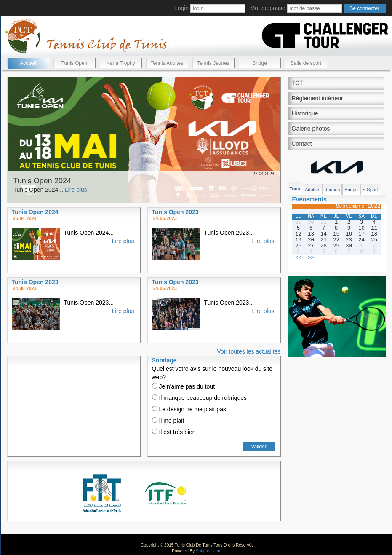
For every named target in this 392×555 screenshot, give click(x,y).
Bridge (260, 63)
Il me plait (168, 421)
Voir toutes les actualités (249, 351)
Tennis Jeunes (213, 63)
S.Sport (370, 190)
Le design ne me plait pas (189, 409)
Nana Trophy (121, 63)
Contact (302, 144)
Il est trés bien (174, 432)
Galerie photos (311, 129)
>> (311, 258)
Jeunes (332, 190)
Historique (305, 113)
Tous (295, 189)
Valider (259, 447)
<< (298, 258)
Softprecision (208, 551)
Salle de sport (306, 63)
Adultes (313, 190)
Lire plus (76, 190)
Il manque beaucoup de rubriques (199, 398)
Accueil (28, 63)
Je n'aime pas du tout (184, 386)
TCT (297, 83)
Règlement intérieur (317, 98)
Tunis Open (75, 63)
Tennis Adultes (167, 63)
